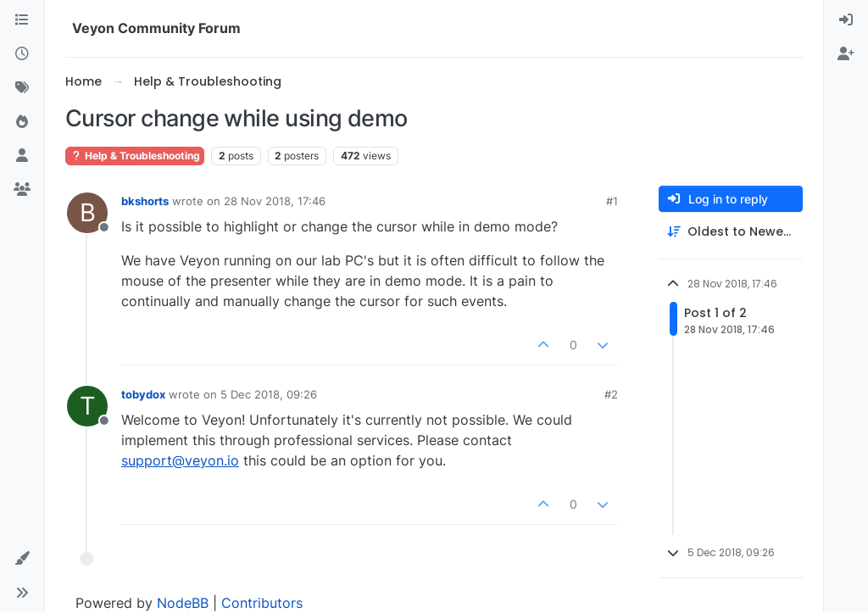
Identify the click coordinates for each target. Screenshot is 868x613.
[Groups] (22, 190)
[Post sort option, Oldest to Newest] (731, 232)
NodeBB (183, 603)
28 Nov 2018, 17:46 (275, 201)
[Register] (846, 54)
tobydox (143, 394)
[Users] (22, 156)
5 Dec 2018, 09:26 (269, 394)
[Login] (846, 20)
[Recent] (22, 54)
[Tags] (22, 88)
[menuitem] (846, 20)
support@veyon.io (180, 460)
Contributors (262, 603)
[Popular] (22, 122)
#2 (611, 394)
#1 (612, 201)
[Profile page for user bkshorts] (87, 213)
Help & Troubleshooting (135, 156)
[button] (22, 559)
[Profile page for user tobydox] (87, 406)
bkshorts (145, 201)
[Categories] (22, 20)
